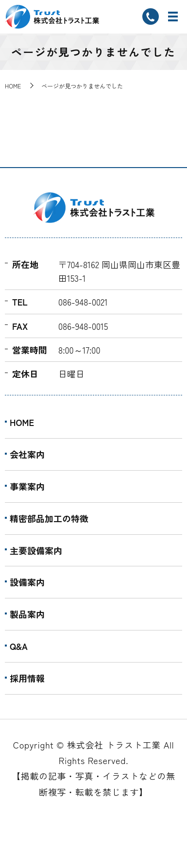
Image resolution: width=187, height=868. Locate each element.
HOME (13, 86)
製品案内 (27, 614)
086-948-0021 (83, 302)
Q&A (19, 646)
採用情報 (27, 678)
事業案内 (27, 486)
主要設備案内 (36, 550)
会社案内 (27, 454)
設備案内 (27, 582)
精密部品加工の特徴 (49, 518)
